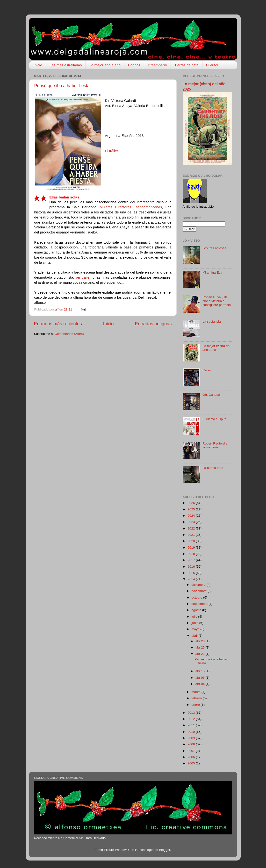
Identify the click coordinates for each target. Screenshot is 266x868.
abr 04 (201, 684)
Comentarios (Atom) (69, 334)
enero (196, 705)
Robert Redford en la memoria (216, 445)
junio (195, 623)
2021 (192, 535)
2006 (192, 757)
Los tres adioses (214, 248)
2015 (192, 573)
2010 (192, 732)
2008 (192, 744)
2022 (192, 528)
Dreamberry (157, 65)
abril (195, 636)
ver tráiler (83, 277)
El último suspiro (214, 419)
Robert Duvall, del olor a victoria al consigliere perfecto (217, 301)
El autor (212, 65)
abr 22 (201, 654)
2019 (192, 547)
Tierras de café (187, 65)
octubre (198, 597)
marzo (197, 692)
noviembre (200, 591)
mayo (196, 629)
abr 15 (201, 671)
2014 (192, 579)
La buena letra (213, 468)
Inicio (38, 65)
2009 (192, 738)
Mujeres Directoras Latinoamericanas (130, 207)
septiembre (200, 604)
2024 (192, 516)
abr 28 (201, 641)
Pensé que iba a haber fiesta (62, 86)
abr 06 (201, 678)
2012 (192, 719)
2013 (192, 713)
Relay (207, 370)
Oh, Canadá (211, 395)
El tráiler (111, 151)
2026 (192, 503)
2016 (192, 567)
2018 (192, 554)
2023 (192, 522)
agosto (197, 610)
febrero (197, 698)
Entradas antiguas (153, 324)
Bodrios (134, 65)
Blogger (165, 850)
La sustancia (212, 321)
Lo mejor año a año (105, 65)
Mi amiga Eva (212, 272)
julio (195, 617)
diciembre (199, 585)
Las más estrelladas (66, 65)
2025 (192, 509)
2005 (192, 763)
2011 (192, 725)
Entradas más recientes (58, 324)
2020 (192, 541)
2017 (192, 560)
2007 (192, 751)
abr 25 (201, 647)
